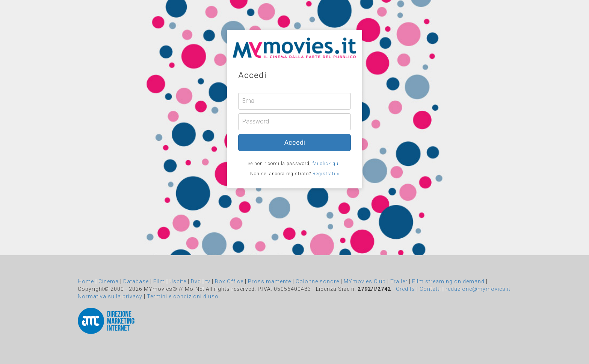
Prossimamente (270, 281)
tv (208, 281)
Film (159, 281)
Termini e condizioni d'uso (183, 296)
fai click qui (326, 164)
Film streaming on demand (448, 281)
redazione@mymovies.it (478, 289)
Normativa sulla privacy (110, 296)
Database (136, 281)
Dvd (196, 281)
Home (86, 281)
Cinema (109, 281)
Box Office (229, 281)
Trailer (399, 281)
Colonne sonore (317, 281)
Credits (406, 289)
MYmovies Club (365, 281)
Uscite (178, 281)
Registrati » (326, 174)
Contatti (430, 289)
